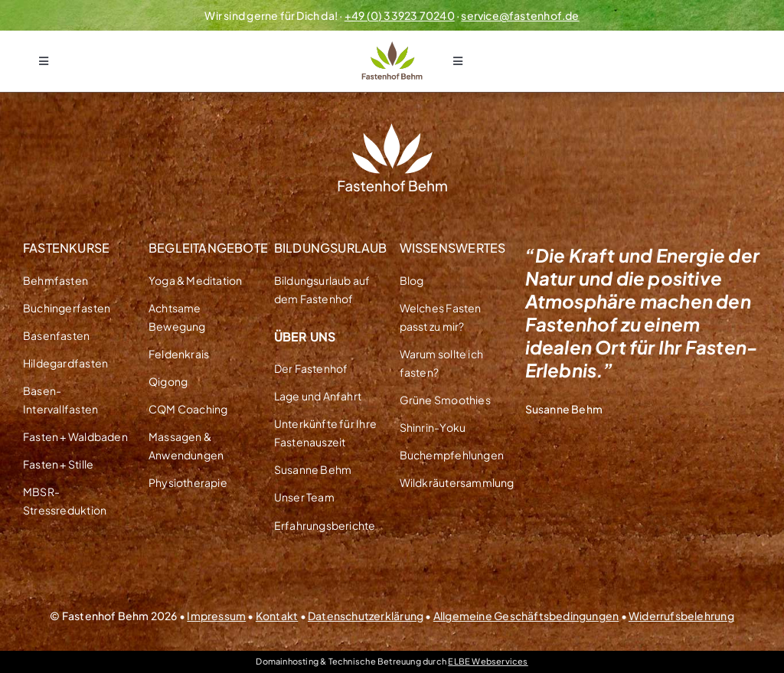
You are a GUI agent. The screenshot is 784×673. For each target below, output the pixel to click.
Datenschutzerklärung (366, 616)
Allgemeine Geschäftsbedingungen (526, 616)
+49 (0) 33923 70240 (400, 15)
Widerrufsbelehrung (681, 616)
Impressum (216, 616)
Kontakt (277, 616)
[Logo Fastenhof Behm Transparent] (392, 47)
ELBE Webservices (488, 661)
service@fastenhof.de (520, 15)
